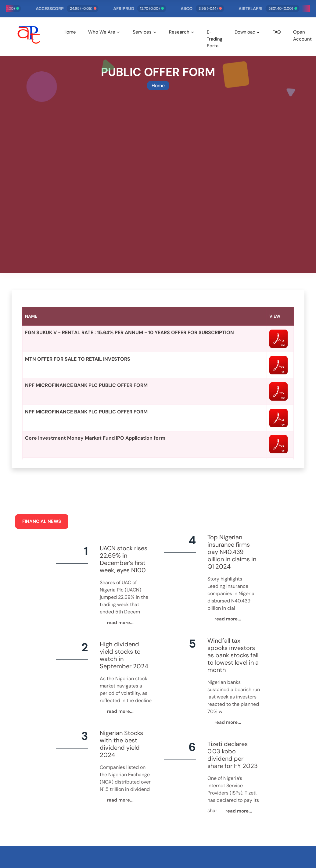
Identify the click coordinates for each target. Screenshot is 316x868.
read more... (120, 623)
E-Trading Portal (215, 39)
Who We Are (102, 32)
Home (70, 32)
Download (245, 32)
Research (179, 32)
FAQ (277, 32)
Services (142, 32)
